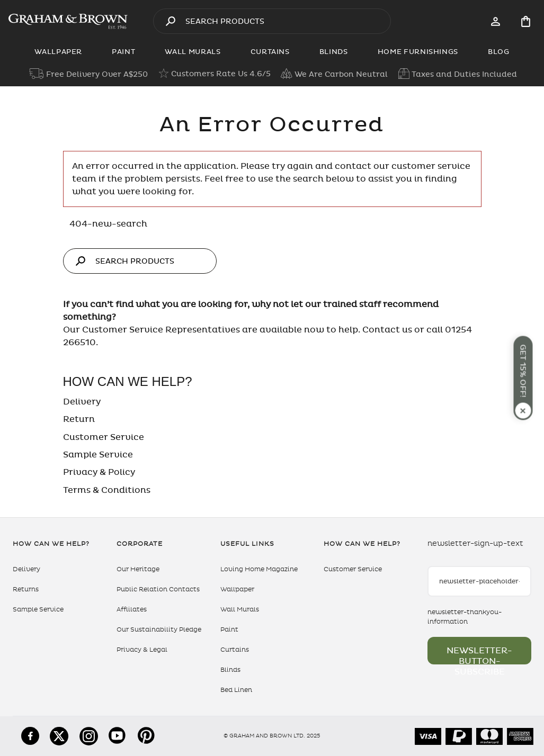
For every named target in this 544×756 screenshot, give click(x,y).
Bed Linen (236, 690)
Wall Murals (240, 609)
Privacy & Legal (142, 650)
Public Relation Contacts (158, 589)
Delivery (82, 402)
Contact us (387, 330)
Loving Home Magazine (259, 569)
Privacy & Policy (99, 472)
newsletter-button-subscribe (479, 655)
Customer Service (104, 437)
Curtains (235, 650)
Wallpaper (237, 589)
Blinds (230, 670)
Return (79, 419)
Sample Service (98, 455)
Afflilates (132, 609)
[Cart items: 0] (526, 21)
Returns (26, 589)
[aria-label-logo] (68, 21)
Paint (229, 629)
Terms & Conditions (107, 490)
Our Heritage (138, 569)
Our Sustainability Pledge (159, 629)
